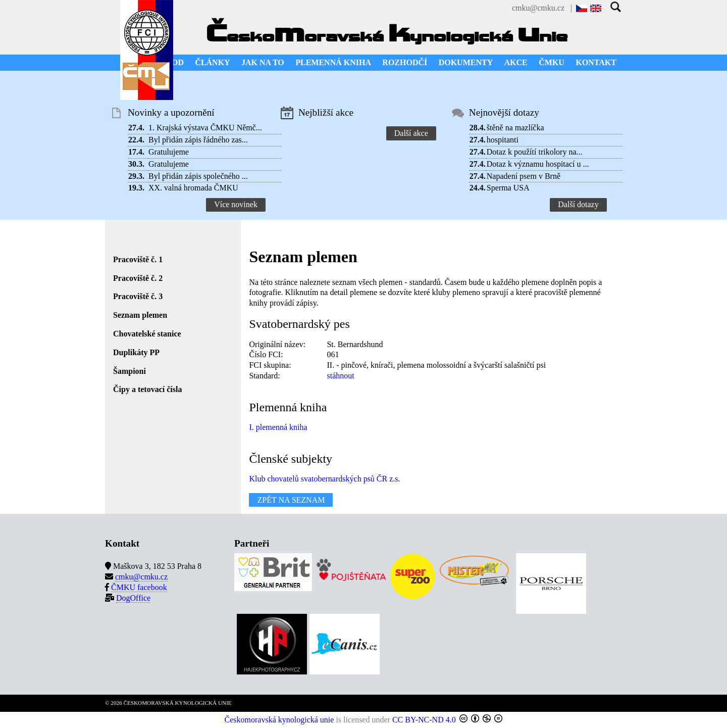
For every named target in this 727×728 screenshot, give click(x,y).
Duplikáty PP (136, 352)
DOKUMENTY (466, 62)
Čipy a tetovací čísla (147, 389)
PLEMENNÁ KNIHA (333, 62)
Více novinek (236, 204)
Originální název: (277, 344)
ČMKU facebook (139, 587)
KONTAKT (596, 62)
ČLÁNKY (212, 62)
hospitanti (503, 140)
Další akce (411, 133)
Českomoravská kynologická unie (279, 720)
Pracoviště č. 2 (138, 278)
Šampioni (129, 371)
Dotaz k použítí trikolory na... (535, 152)
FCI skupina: (270, 365)
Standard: (264, 376)
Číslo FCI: (266, 354)
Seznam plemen (140, 315)
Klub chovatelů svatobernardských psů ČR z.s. (324, 479)
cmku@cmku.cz (538, 8)
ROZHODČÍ (405, 62)
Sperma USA (508, 188)
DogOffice (133, 598)
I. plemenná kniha (278, 427)
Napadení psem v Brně (524, 176)
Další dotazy (578, 204)
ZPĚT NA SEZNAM (291, 500)
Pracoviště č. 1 (138, 259)
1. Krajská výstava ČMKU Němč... (205, 128)
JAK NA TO (263, 62)
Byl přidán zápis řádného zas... (198, 140)
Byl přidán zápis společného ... (198, 176)
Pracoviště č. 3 (138, 296)
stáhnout (340, 376)
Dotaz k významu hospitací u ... (538, 164)
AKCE (516, 62)
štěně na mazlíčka (515, 128)
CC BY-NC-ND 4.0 (424, 720)
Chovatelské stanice (147, 334)
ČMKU (552, 62)
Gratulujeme (169, 152)
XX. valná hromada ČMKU (193, 188)
